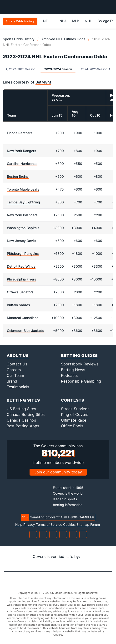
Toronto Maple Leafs (23, 189)
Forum (95, 525)
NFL (48, 21)
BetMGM (43, 82)
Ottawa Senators (20, 292)
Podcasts (69, 375)
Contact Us (17, 364)
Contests (73, 400)
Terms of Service (49, 525)
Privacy (29, 525)
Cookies (69, 525)
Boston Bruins (18, 176)
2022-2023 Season (20, 69)
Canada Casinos (21, 420)
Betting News (73, 370)
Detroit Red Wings (21, 266)
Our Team (15, 375)
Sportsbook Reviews (80, 364)
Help (19, 525)
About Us (18, 355)
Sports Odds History (19, 39)
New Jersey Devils (22, 241)
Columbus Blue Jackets (25, 331)
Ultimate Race (74, 420)
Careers (14, 370)
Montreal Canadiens (23, 318)
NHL (88, 21)
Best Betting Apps (23, 426)
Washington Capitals (23, 228)
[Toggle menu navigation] (110, 7)
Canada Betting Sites (26, 414)
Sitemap (83, 525)
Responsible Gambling (81, 381)
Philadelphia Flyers (22, 279)
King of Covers (75, 414)
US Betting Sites (21, 409)
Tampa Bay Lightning (23, 202)
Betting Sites (23, 400)
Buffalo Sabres (18, 305)
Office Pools (72, 426)
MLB (76, 21)
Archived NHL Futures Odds (63, 39)
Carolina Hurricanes (22, 164)
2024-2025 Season (96, 69)
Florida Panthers (20, 133)
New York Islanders (22, 215)
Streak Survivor (75, 409)
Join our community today (58, 472)
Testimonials (18, 387)
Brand (12, 381)
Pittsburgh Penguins (23, 253)
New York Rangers (22, 151)
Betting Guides (79, 355)
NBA (63, 21)
